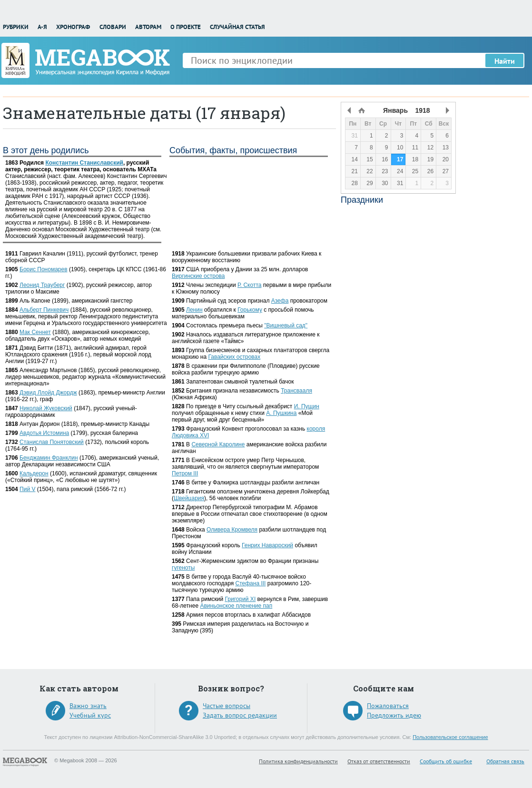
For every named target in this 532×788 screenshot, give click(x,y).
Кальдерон (34, 473)
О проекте (186, 27)
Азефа (280, 301)
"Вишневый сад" (286, 325)
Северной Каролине (218, 444)
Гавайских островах (234, 357)
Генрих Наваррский (267, 545)
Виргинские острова (198, 276)
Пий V (27, 489)
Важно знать (88, 706)
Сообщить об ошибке (446, 761)
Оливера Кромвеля (232, 530)
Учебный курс (90, 715)
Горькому (250, 310)
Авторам (148, 27)
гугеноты (183, 568)
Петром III (185, 473)
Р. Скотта (249, 285)
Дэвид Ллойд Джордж (48, 393)
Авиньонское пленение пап (236, 606)
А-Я (42, 27)
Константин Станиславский (84, 163)
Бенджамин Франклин (49, 458)
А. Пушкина (281, 413)
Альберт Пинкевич (44, 310)
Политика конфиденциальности (298, 761)
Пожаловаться (388, 706)
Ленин (194, 310)
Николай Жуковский (46, 408)
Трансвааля (296, 391)
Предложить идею (394, 715)
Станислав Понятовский (52, 442)
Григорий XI (240, 599)
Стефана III (251, 583)
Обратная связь (505, 761)
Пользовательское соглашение (450, 737)
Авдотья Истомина (44, 433)
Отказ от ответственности (379, 761)
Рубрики (16, 27)
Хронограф (73, 27)
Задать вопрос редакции (240, 715)
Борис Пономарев (44, 269)
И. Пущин (307, 406)
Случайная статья (237, 27)
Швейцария (189, 498)
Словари (113, 27)
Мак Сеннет (35, 332)
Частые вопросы (227, 706)
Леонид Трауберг (42, 285)
